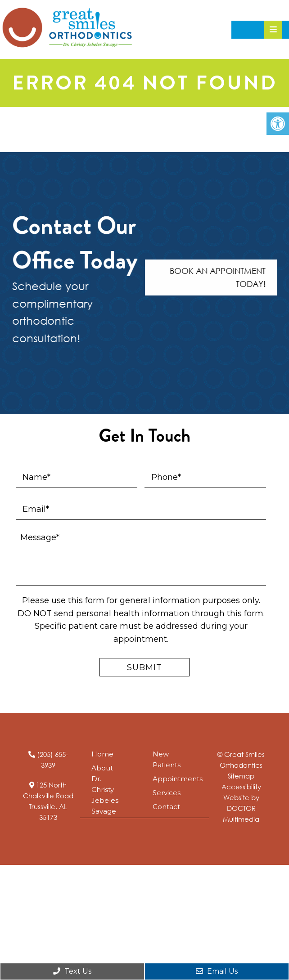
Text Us (72, 971)
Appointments (178, 779)
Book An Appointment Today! (220, 277)
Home (102, 754)
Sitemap (241, 776)
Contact (166, 807)
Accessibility (241, 787)
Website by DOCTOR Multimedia (241, 808)
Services (167, 793)
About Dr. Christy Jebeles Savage (105, 790)
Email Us (217, 971)
